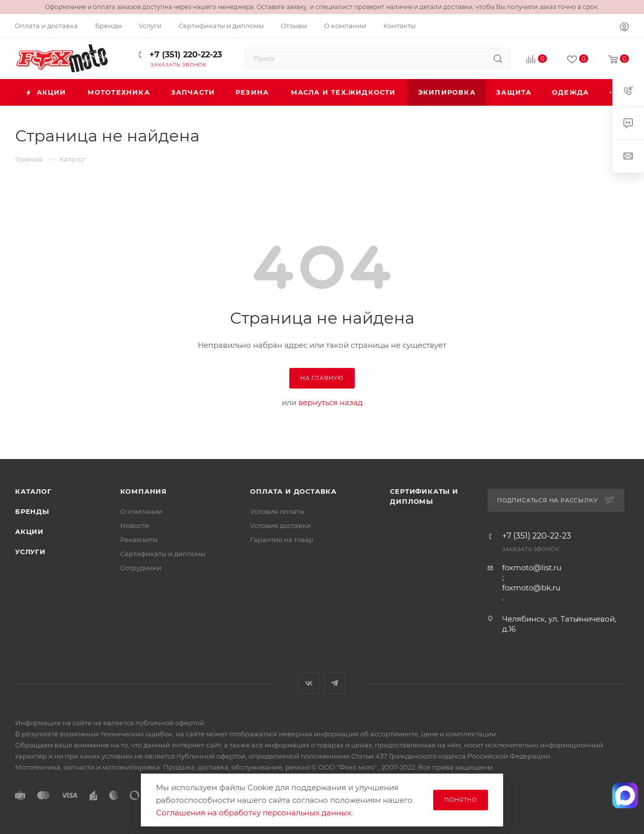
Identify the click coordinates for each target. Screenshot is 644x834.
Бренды (32, 511)
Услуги (30, 552)
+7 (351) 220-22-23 (184, 55)
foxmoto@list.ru (532, 567)
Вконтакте (309, 683)
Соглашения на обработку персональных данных (254, 813)
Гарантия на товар (282, 540)
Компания (144, 491)
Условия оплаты (277, 511)
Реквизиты (139, 540)
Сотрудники (141, 568)
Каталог (33, 491)
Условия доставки (280, 525)
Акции (29, 532)
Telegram (335, 683)
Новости (135, 525)
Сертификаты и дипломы (163, 554)
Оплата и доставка (293, 491)
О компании (141, 511)
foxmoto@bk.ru (531, 588)
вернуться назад (331, 402)
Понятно (461, 800)
